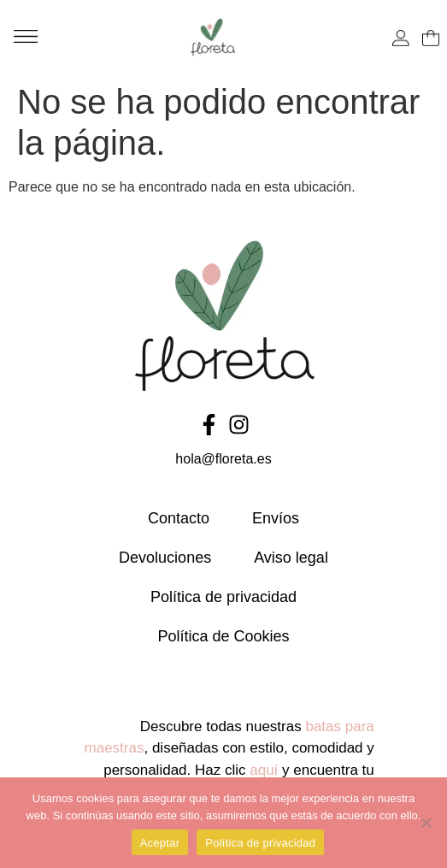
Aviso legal (291, 558)
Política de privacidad (223, 597)
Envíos (276, 518)
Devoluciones (165, 558)
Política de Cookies (223, 636)
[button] (26, 37)
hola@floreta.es (223, 459)
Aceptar (160, 843)
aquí (264, 770)
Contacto (179, 518)
